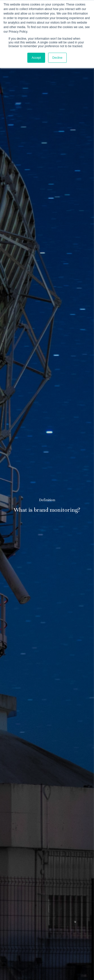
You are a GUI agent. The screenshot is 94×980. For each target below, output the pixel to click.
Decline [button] (57, 58)
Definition (47, 500)
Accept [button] (36, 58)
